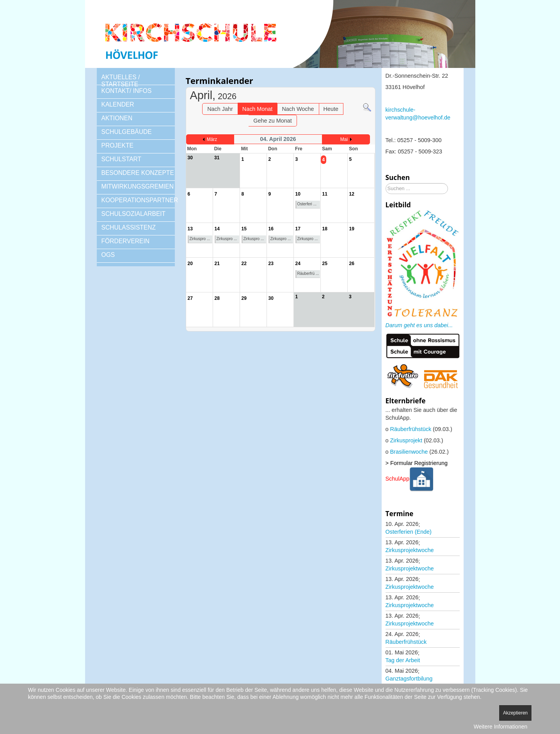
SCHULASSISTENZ (129, 227)
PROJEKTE (117, 145)
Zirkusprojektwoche (410, 550)
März (212, 139)
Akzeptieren (515, 713)
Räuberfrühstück (411, 429)
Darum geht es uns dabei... (419, 325)
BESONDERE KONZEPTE (138, 173)
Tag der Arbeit (403, 660)
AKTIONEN (117, 118)
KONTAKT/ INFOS (127, 91)
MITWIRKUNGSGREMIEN (138, 186)
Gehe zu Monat (272, 121)
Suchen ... (386, 183)
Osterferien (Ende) (409, 532)
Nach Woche (298, 109)
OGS (108, 255)
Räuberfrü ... (308, 273)
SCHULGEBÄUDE (127, 132)
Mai (344, 139)
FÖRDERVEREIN (126, 241)
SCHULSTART (122, 159)
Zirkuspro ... (200, 239)
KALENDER (118, 104)
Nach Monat (258, 109)
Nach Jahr (220, 109)
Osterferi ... (307, 204)
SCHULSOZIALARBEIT (134, 214)
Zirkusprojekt (406, 440)
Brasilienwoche (409, 452)
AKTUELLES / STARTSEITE (121, 81)
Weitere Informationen (500, 727)
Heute (331, 109)
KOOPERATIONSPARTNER (138, 200)
